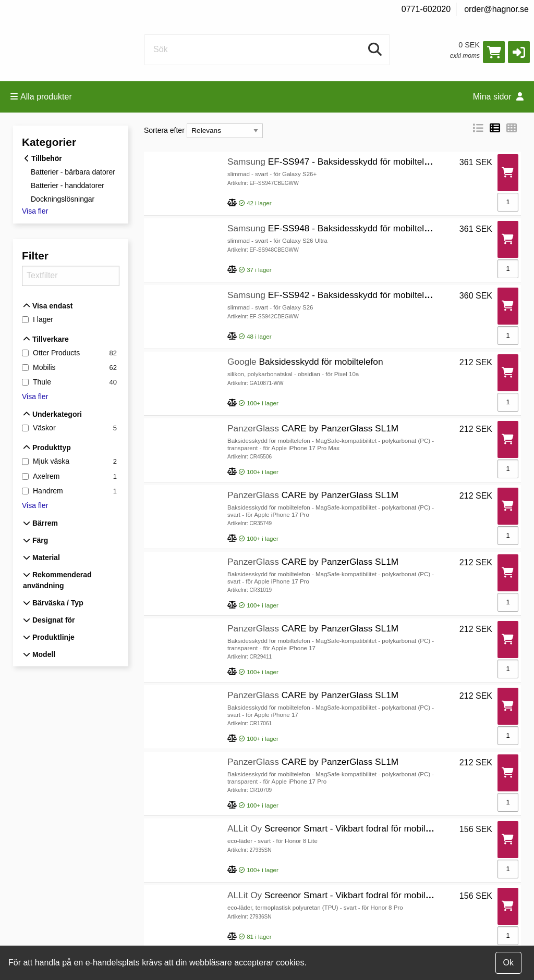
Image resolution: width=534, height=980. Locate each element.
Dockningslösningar (63, 199)
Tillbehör (43, 158)
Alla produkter (41, 97)
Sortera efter (164, 130)
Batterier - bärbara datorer (73, 172)
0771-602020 (426, 9)
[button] (519, 52)
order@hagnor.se (496, 9)
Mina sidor (498, 97)
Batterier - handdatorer (68, 185)
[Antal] (508, 202)
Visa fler (35, 211)
